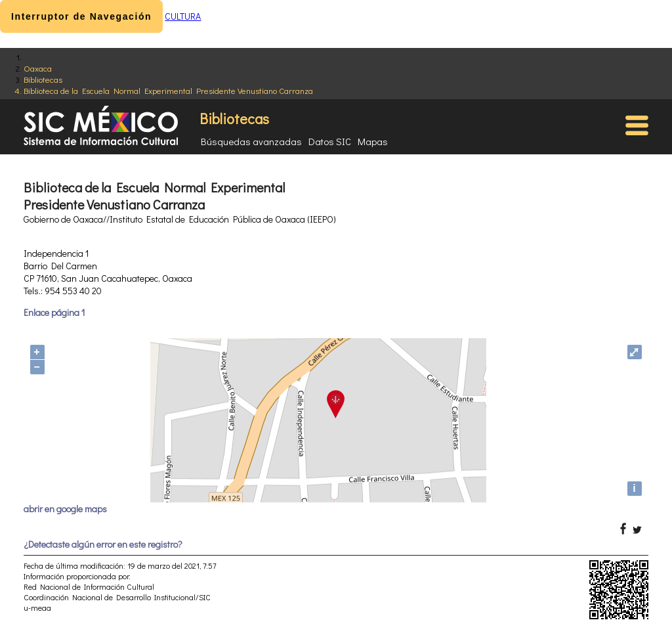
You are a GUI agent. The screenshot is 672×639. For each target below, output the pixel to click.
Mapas (373, 141)
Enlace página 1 (54, 312)
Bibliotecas (43, 79)
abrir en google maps (65, 509)
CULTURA (183, 16)
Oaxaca (38, 68)
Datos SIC (330, 141)
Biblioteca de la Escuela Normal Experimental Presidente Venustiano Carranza (168, 90)
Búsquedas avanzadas (251, 141)
